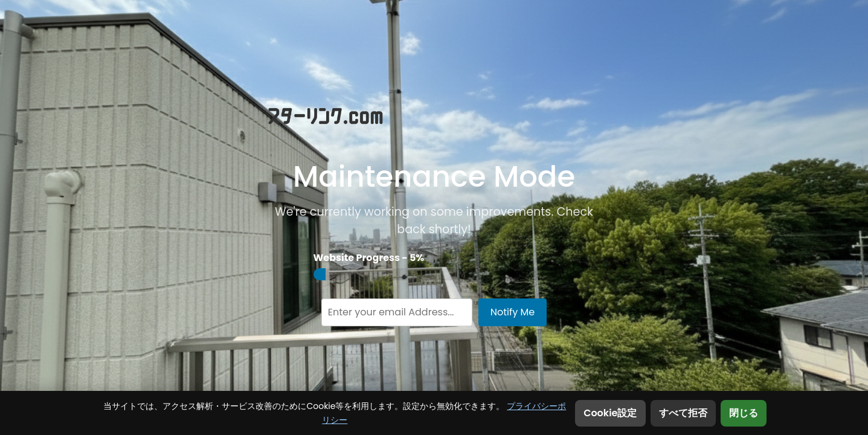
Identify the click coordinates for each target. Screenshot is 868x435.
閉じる (744, 413)
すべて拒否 (683, 413)
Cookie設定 (610, 413)
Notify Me (513, 312)
